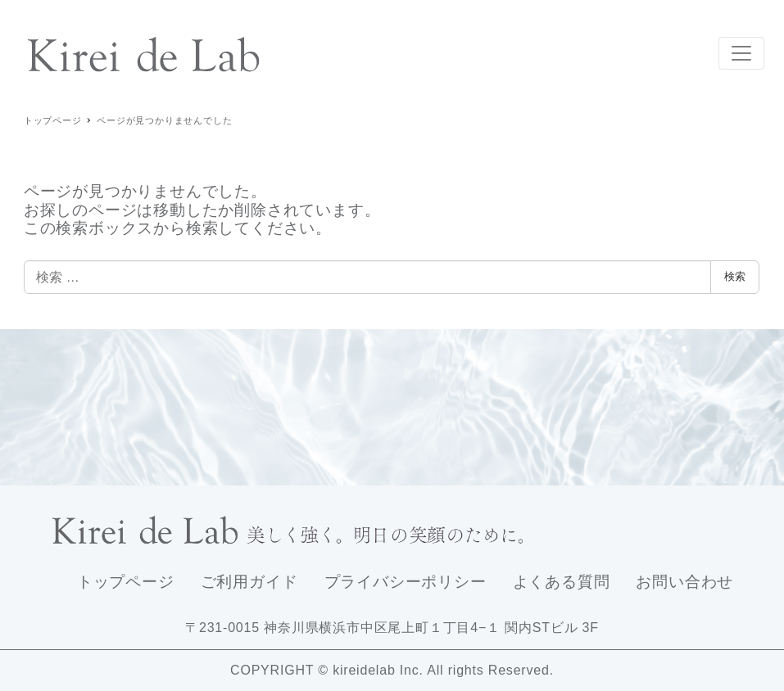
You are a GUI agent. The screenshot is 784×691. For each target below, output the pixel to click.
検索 (735, 276)
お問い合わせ (684, 582)
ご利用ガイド (249, 582)
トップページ (126, 582)
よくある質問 (562, 582)
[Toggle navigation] (741, 53)
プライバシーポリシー (406, 582)
